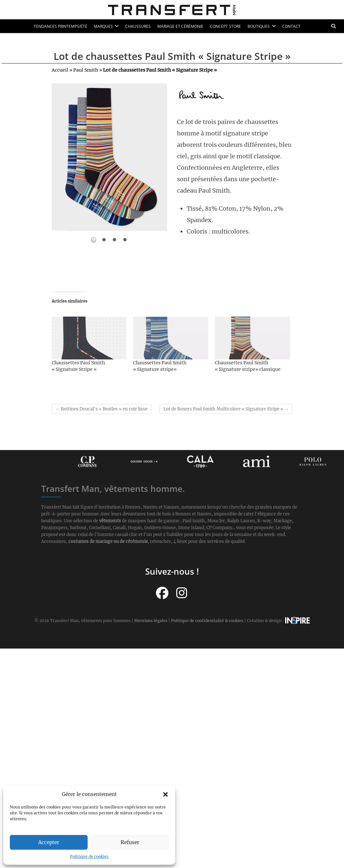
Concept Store (225, 26)
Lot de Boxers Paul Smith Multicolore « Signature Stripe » (226, 409)
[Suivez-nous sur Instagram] (182, 593)
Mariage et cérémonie (180, 26)
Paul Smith (86, 70)
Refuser (130, 842)
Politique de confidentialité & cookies (207, 621)
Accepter (49, 842)
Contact (291, 26)
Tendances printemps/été (60, 26)
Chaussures (138, 26)
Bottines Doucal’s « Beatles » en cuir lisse (102, 409)
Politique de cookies (89, 856)
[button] (165, 794)
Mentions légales (151, 621)
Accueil (60, 70)
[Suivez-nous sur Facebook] (162, 593)
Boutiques (259, 26)
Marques (103, 26)
